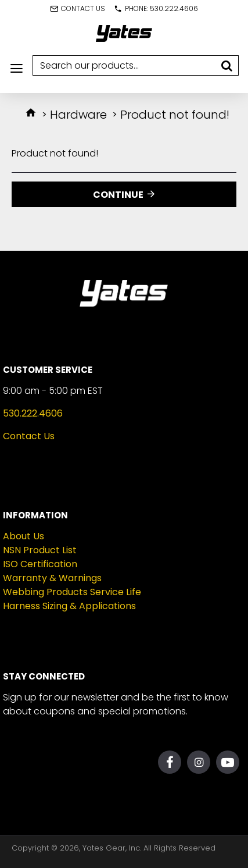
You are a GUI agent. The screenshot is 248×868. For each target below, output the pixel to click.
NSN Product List (40, 550)
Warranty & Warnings (52, 578)
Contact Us (29, 436)
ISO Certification (40, 564)
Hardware (78, 115)
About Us (24, 536)
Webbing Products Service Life (72, 592)
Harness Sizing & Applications (69, 606)
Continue (118, 195)
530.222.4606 (33, 413)
